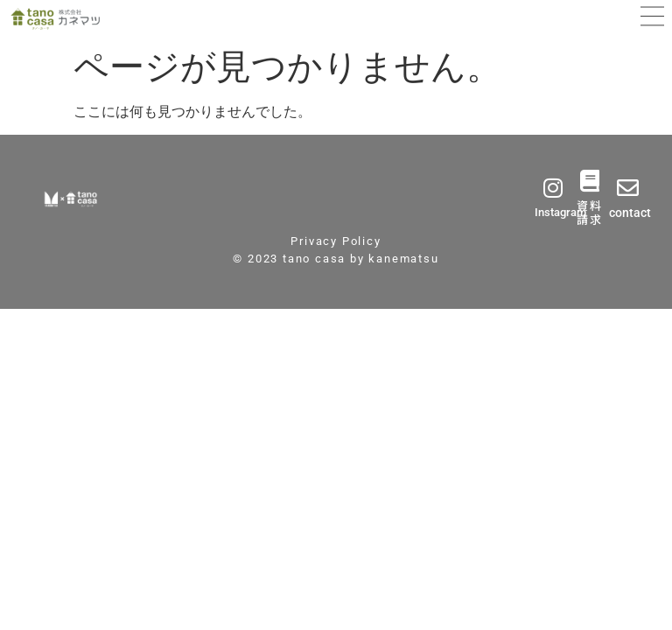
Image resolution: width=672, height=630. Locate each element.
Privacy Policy (336, 241)
